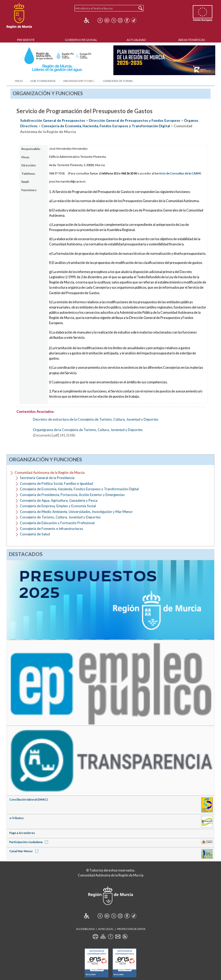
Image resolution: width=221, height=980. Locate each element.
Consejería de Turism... (118, 81)
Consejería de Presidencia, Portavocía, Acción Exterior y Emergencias (72, 495)
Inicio (19, 81)
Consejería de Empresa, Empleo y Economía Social (58, 506)
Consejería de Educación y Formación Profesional (57, 523)
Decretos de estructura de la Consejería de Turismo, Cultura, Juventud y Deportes (96, 419)
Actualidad (136, 40)
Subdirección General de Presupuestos (53, 120)
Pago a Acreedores (22, 833)
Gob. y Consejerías (43, 81)
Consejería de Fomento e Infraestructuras (51, 529)
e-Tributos (17, 818)
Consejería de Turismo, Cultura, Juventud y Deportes (60, 517)
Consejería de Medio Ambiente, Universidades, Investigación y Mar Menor (76, 512)
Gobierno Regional (81, 40)
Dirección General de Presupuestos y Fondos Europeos (135, 120)
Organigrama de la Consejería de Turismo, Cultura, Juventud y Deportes (88, 430)
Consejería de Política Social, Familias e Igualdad (56, 483)
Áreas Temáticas (191, 40)
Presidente (26, 40)
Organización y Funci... (79, 81)
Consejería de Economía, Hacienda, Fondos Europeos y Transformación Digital (106, 126)
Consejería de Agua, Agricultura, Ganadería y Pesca (59, 500)
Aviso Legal (106, 929)
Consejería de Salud (35, 534)
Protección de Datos (131, 929)
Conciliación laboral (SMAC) (29, 799)
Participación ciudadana (30, 842)
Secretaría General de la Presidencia (47, 478)
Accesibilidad (85, 929)
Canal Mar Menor (25, 851)
